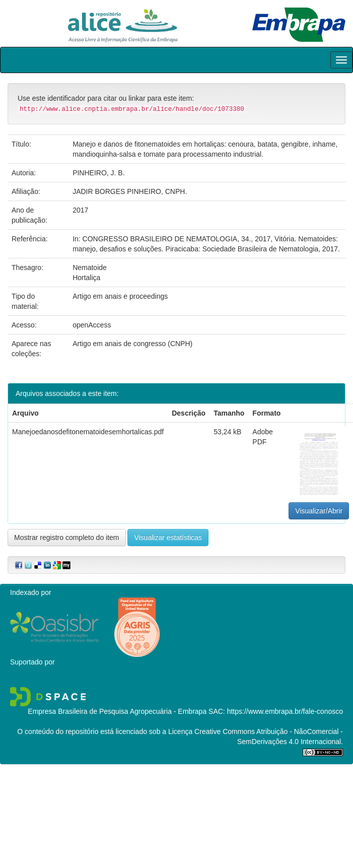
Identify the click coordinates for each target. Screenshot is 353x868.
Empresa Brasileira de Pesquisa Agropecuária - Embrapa (117, 711)
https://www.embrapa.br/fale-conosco (285, 711)
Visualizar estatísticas (168, 538)
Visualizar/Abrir (319, 511)
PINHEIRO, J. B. (98, 173)
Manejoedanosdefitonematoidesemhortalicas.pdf (88, 432)
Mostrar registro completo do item (67, 538)
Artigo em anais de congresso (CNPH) (132, 344)
